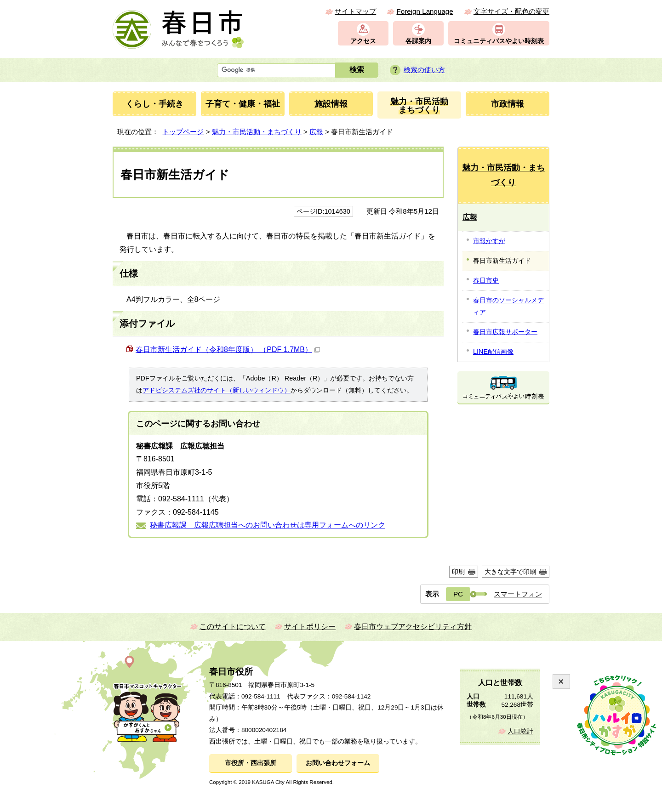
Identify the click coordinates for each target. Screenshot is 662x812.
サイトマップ (355, 11)
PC (458, 594)
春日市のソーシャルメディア (508, 306)
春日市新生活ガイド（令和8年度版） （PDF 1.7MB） (228, 349)
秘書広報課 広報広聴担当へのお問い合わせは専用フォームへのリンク (268, 525)
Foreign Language (425, 11)
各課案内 (418, 41)
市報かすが (489, 241)
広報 (316, 132)
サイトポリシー (310, 627)
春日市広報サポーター (505, 332)
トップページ (183, 132)
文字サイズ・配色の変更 (511, 11)
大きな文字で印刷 (510, 572)
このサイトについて (233, 627)
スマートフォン (518, 594)
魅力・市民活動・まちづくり (257, 132)
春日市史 (486, 280)
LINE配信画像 (493, 352)
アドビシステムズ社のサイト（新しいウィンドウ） (217, 390)
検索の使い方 (424, 70)
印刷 (458, 572)
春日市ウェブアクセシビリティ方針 (413, 627)
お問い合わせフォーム (338, 763)
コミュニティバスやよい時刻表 (499, 41)
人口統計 (520, 731)
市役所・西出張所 (251, 763)
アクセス (363, 41)
